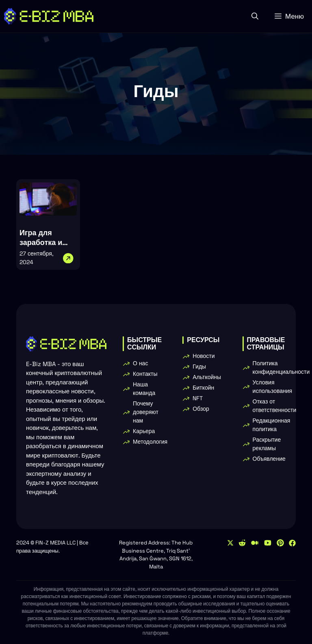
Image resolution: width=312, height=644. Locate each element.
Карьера (144, 431)
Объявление (269, 459)
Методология (150, 442)
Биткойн (203, 388)
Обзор (201, 409)
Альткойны (207, 377)
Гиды (199, 366)
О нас (140, 363)
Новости (204, 356)
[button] (255, 16)
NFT (198, 398)
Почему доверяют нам (146, 412)
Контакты (145, 374)
